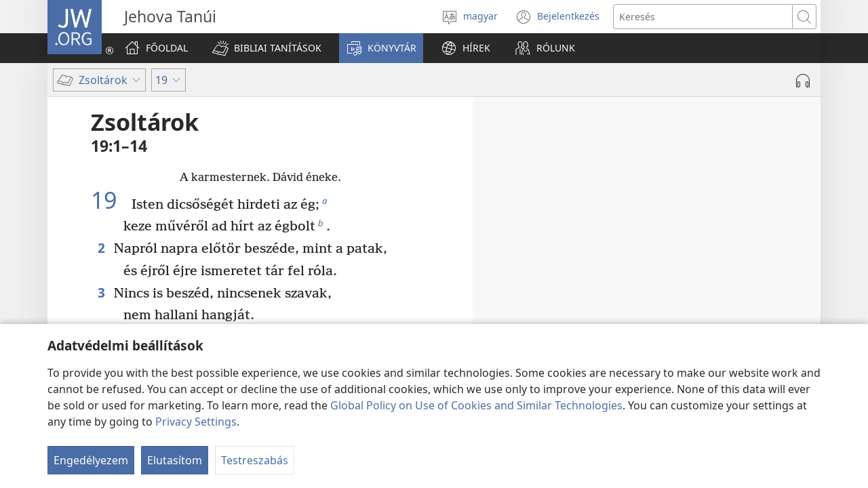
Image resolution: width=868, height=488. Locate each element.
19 (110, 200)
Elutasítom (175, 460)
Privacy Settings (196, 422)
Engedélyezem (91, 460)
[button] (267, 48)
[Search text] (703, 17)
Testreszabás (255, 460)
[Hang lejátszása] (803, 81)
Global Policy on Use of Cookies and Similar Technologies (476, 405)
